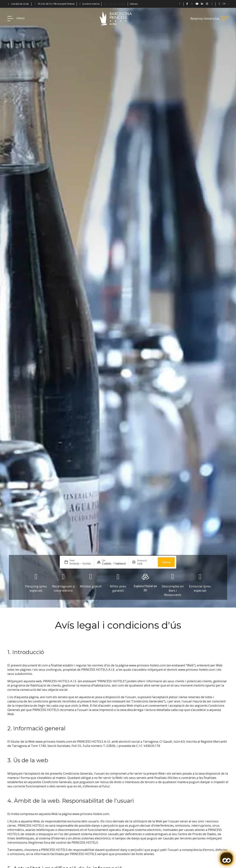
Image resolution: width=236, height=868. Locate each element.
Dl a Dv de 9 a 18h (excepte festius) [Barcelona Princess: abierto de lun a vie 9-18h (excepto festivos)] (56, 4)
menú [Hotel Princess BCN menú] (20, 18)
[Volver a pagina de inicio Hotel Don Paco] (116, 18)
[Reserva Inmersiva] (225, 18)
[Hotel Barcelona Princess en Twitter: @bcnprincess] (192, 4)
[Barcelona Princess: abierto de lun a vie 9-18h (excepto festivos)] (35, 4)
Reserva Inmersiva (205, 18)
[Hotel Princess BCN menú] (10, 18)
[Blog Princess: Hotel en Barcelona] (212, 4)
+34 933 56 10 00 (20, 4)
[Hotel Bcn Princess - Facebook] (187, 4)
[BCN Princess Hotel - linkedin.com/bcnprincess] (202, 4)
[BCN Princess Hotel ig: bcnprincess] (207, 4)
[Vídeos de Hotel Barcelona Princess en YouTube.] (197, 4)
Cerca (166, 562)
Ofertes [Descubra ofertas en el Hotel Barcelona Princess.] (134, 4)
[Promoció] (146, 564)
